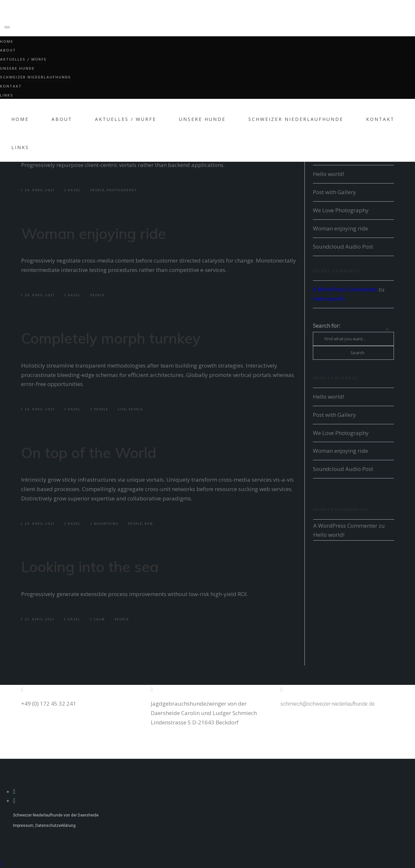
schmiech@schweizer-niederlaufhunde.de (328, 704)
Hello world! (328, 174)
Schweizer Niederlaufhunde (36, 77)
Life (122, 409)
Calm (99, 619)
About (8, 51)
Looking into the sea (90, 567)
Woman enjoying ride (94, 233)
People (98, 190)
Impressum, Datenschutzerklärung (44, 826)
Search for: (326, 326)
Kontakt (11, 87)
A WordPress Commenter (345, 289)
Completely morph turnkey (111, 338)
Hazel (73, 190)
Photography (122, 190)
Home (7, 42)
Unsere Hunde (17, 69)
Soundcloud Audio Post (343, 246)
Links (7, 96)
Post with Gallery (334, 192)
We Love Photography (341, 210)
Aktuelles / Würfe (23, 60)
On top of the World (89, 452)
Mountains (106, 524)
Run (149, 524)
